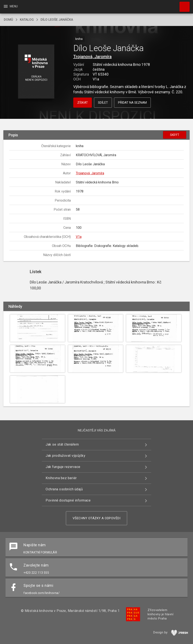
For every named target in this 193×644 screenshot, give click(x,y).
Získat (83, 103)
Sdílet (103, 103)
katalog (27, 20)
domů (8, 20)
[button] (36, 72)
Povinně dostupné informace (68, 500)
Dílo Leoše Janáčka (57, 20)
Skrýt (175, 135)
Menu (10, 6)
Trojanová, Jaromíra (92, 57)
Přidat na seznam (132, 103)
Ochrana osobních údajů (64, 489)
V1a (79, 237)
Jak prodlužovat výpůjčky (65, 456)
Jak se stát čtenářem (62, 444)
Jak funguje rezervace (63, 467)
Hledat (183, 5)
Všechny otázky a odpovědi (97, 518)
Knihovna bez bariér (61, 478)
